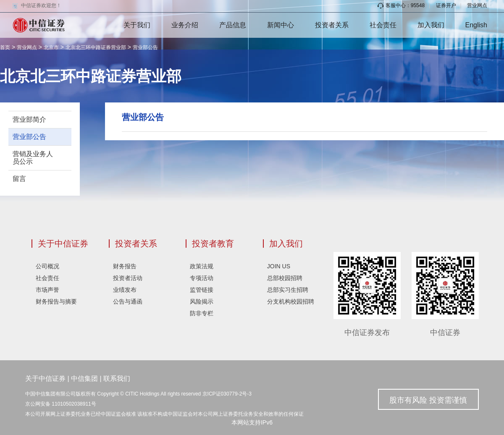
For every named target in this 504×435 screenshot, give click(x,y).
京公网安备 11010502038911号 (61, 404)
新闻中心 (281, 25)
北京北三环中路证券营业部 (96, 47)
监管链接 (202, 290)
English (476, 25)
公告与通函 (128, 301)
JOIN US (279, 266)
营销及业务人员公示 (33, 158)
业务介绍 (185, 25)
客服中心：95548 (401, 5)
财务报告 (125, 266)
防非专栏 (202, 313)
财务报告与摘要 (56, 301)
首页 (5, 47)
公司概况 (47, 266)
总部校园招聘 (285, 278)
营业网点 (477, 5)
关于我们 (137, 25)
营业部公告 (145, 47)
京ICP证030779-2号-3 (227, 394)
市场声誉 (47, 290)
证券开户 (446, 5)
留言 (19, 179)
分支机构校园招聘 (291, 301)
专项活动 (202, 278)
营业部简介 (29, 119)
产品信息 (233, 25)
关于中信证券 (63, 244)
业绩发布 (125, 290)
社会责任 (383, 25)
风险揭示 (202, 301)
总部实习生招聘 (288, 290)
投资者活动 (128, 278)
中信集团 (84, 379)
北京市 (51, 47)
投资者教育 (213, 244)
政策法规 (202, 266)
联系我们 (117, 379)
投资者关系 (332, 25)
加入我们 (431, 25)
